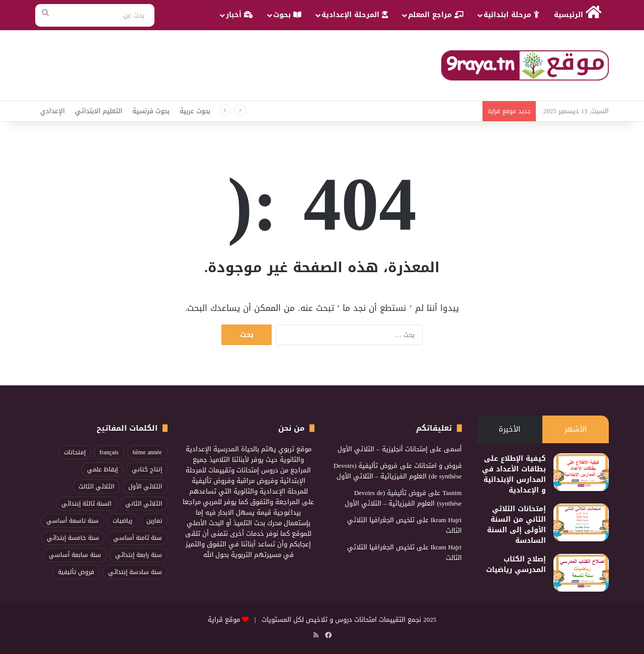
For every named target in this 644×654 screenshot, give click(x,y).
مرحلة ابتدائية (511, 15)
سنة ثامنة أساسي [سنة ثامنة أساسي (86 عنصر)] (138, 538)
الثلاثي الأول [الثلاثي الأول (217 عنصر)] (145, 486)
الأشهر (576, 429)
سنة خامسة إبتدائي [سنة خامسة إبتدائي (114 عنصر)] (73, 538)
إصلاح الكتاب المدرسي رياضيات (516, 564)
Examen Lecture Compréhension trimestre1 (419, 111)
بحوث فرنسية (151, 111)
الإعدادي (53, 111)
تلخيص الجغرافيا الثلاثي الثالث (405, 525)
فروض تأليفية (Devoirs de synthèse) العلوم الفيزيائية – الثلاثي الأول (398, 471)
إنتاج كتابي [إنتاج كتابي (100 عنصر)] (147, 469)
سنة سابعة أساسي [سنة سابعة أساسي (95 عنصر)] (75, 555)
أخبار (239, 15)
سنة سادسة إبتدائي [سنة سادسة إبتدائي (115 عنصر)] (135, 572)
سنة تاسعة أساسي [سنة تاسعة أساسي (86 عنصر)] (72, 521)
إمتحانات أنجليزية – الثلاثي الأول (383, 449)
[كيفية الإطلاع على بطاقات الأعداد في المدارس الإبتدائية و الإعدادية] (581, 472)
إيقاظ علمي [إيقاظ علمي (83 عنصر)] (102, 469)
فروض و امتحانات (438, 466)
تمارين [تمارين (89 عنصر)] (154, 521)
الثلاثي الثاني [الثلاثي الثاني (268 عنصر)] (144, 504)
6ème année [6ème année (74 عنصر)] (147, 452)
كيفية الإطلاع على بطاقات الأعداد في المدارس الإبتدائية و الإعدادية (514, 474)
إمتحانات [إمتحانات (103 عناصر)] (75, 452)
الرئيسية (578, 13)
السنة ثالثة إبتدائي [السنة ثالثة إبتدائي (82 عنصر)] (86, 504)
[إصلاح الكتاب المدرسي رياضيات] (581, 573)
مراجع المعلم (436, 15)
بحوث (287, 15)
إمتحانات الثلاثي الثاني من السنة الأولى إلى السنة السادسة (516, 525)
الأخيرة (509, 429)
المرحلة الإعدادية (355, 15)
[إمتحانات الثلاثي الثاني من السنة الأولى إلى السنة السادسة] (581, 522)
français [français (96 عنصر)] (109, 452)
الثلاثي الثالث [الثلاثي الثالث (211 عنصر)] (96, 486)
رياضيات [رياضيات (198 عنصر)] (123, 521)
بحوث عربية (195, 111)
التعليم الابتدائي (99, 111)
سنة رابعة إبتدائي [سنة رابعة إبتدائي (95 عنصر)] (139, 555)
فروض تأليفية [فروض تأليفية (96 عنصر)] (76, 572)
